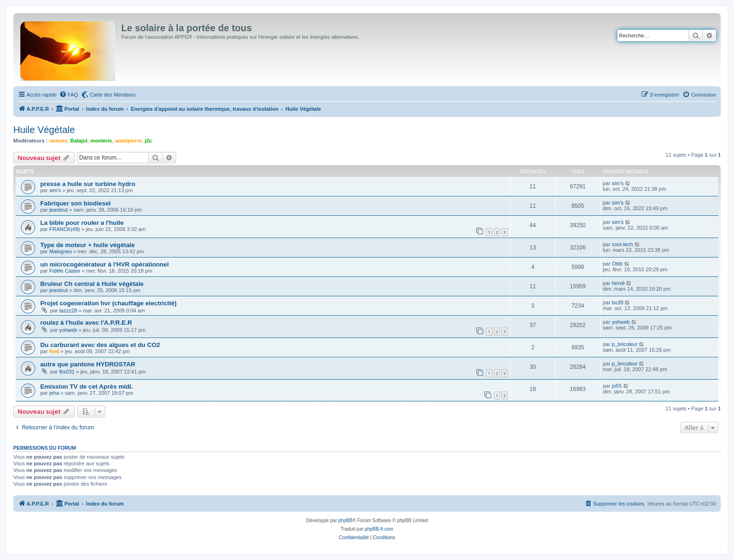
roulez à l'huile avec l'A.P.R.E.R (86, 323)
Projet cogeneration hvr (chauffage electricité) (108, 303)
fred (54, 351)
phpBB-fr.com (379, 529)
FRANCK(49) (65, 229)
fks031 (67, 372)
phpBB (345, 520)
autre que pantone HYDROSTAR (88, 364)
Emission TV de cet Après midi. (87, 387)
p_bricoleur (625, 344)
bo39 (618, 302)
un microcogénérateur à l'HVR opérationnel (104, 264)
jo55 (617, 386)
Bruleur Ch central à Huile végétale (92, 284)
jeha (54, 393)
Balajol (79, 141)
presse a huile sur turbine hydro (88, 184)
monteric (101, 141)
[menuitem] (69, 95)
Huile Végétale (44, 130)
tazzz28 (68, 311)
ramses (58, 141)
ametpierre (128, 141)
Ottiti (617, 264)
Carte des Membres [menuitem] (113, 95)
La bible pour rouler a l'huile (82, 223)
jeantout (58, 210)
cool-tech (622, 244)
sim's (55, 190)
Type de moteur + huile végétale (87, 245)
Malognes (61, 251)
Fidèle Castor (65, 271)
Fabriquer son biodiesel (76, 203)
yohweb (68, 330)
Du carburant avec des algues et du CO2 (100, 345)
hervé (618, 283)
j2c (148, 141)
